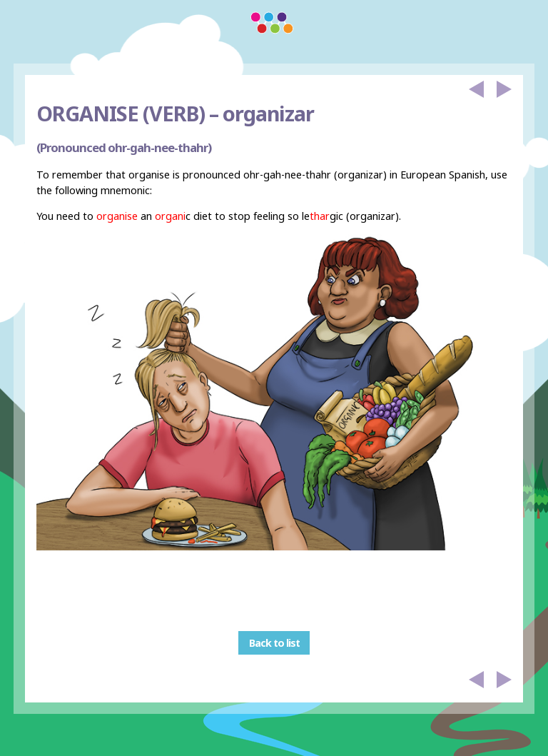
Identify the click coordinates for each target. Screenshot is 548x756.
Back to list (274, 643)
